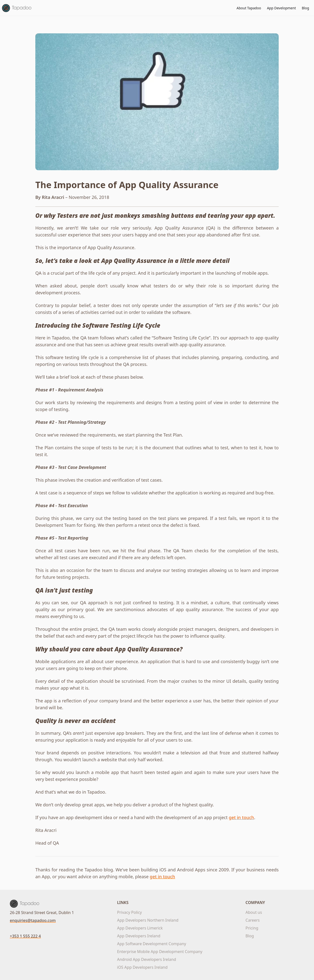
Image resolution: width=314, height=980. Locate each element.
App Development (281, 8)
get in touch (241, 817)
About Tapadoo (249, 8)
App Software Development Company (151, 944)
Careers (253, 920)
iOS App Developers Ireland (142, 967)
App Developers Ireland (139, 936)
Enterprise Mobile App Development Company (160, 952)
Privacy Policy (129, 912)
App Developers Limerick (140, 928)
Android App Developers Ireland (146, 959)
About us (254, 912)
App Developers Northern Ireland (148, 920)
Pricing (252, 928)
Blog (305, 8)
